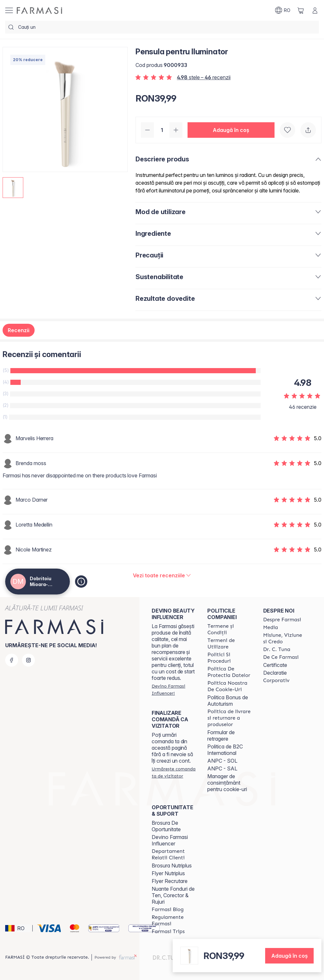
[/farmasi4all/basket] (301, 10)
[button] (231, 130)
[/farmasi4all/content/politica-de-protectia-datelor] (229, 672)
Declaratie (275, 673)
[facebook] (12, 660)
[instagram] (28, 660)
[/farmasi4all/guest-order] (174, 772)
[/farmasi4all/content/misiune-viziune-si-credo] (285, 638)
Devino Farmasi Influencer (170, 840)
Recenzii (19, 330)
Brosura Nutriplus (172, 866)
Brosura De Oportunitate (166, 826)
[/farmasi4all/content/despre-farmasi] (282, 620)
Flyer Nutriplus (168, 873)
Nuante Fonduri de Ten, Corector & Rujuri (173, 895)
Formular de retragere (221, 735)
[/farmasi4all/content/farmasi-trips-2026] (168, 931)
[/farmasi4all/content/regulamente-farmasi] (174, 920)
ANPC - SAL (222, 768)
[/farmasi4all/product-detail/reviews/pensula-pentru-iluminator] (162, 575)
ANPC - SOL (222, 761)
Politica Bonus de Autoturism (228, 701)
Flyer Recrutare (170, 881)
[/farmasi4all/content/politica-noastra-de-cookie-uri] (229, 686)
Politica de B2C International (225, 750)
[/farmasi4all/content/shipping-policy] (229, 718)
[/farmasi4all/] (39, 11)
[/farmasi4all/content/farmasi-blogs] (168, 909)
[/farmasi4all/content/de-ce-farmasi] (281, 657)
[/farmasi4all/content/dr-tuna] (277, 649)
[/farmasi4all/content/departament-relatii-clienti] (174, 855)
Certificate (275, 665)
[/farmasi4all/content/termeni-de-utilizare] (229, 644)
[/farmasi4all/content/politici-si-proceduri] (229, 658)
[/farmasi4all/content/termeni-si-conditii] (229, 629)
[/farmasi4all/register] (174, 690)
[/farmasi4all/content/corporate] (276, 681)
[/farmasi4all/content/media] (271, 627)
